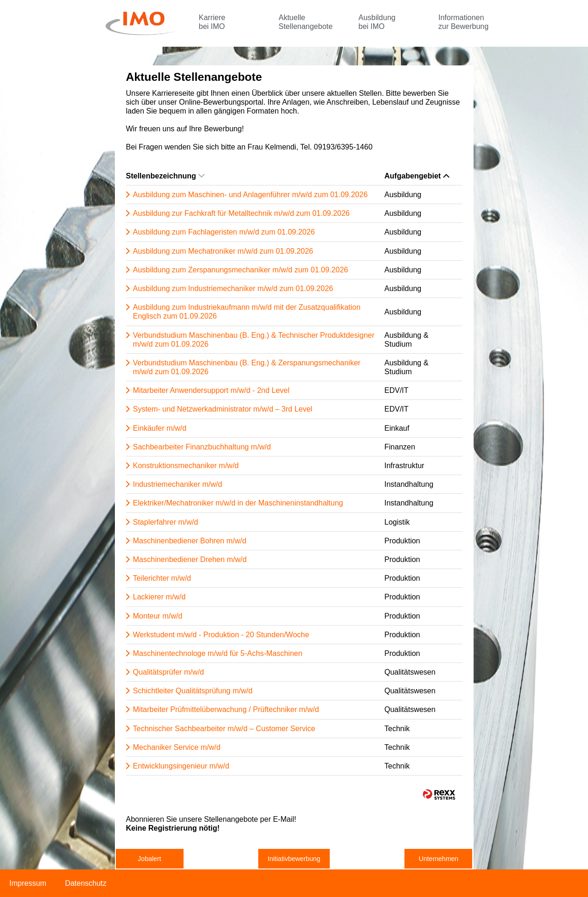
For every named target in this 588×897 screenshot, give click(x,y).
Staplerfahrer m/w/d (166, 522)
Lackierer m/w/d (159, 597)
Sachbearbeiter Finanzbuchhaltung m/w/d (202, 447)
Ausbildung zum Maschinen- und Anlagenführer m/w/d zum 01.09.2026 (251, 195)
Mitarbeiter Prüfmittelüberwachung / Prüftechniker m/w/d (226, 709)
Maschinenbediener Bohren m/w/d (190, 541)
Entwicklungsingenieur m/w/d (181, 766)
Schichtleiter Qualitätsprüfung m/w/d (193, 691)
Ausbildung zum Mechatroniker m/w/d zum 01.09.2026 (223, 251)
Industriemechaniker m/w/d (178, 484)
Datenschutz (86, 883)
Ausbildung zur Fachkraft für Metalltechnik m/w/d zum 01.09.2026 (241, 213)
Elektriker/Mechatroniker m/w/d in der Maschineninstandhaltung (238, 503)
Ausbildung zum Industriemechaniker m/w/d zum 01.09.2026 (233, 288)
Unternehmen (439, 859)
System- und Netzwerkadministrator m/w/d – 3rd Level (223, 409)
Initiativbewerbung (294, 859)
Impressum (28, 883)
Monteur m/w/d (158, 616)
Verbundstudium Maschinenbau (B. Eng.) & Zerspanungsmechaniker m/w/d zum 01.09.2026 (247, 367)
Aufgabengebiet (417, 176)
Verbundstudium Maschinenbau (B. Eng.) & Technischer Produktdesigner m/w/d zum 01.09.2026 (254, 340)
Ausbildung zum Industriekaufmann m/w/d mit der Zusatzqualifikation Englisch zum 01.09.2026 (247, 312)
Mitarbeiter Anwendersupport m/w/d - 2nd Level (211, 390)
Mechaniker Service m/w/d (177, 747)
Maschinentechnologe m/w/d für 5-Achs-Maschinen (218, 653)
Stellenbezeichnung (165, 176)
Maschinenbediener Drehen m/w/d (190, 559)
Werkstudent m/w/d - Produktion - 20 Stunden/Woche (221, 635)
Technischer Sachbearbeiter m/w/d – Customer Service (224, 729)
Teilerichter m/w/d (162, 578)
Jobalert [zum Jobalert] (149, 859)
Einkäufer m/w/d (160, 428)
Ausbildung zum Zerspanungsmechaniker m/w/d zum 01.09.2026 (241, 270)
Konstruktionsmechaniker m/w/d (186, 466)
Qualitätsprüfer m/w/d (169, 672)
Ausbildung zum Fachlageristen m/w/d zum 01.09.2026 (224, 232)
